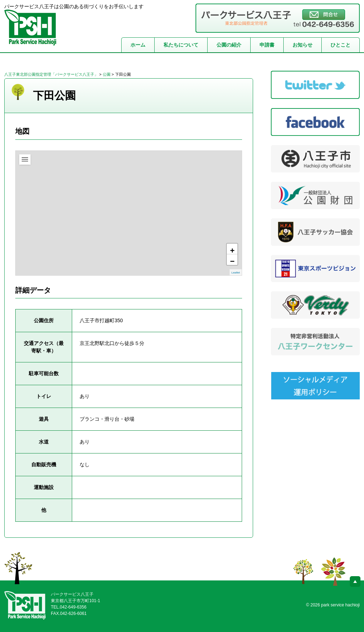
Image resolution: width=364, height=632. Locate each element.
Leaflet (236, 273)
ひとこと (341, 45)
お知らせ (303, 45)
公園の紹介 (229, 45)
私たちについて (181, 45)
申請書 (267, 45)
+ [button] (232, 250)
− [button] (232, 261)
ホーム (138, 45)
